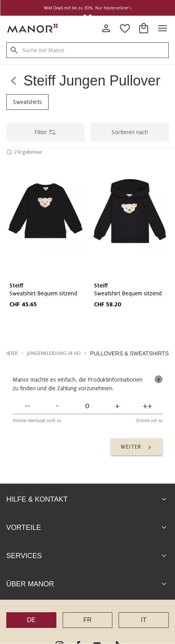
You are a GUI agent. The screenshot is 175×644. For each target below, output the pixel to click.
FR (87, 619)
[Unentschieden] (87, 406)
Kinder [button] (10, 353)
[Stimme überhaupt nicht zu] (28, 406)
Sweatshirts (27, 102)
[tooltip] (159, 379)
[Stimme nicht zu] (58, 406)
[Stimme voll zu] (147, 406)
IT (144, 619)
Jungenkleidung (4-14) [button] (54, 353)
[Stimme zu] (118, 406)
